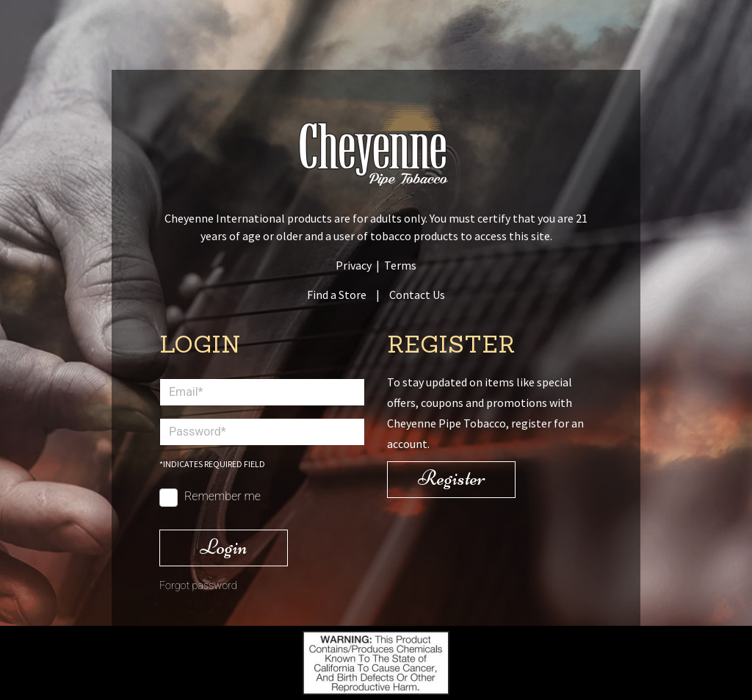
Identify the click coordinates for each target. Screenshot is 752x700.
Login (224, 547)
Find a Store (337, 295)
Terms (400, 265)
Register (452, 478)
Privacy (354, 265)
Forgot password (198, 586)
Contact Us (417, 295)
